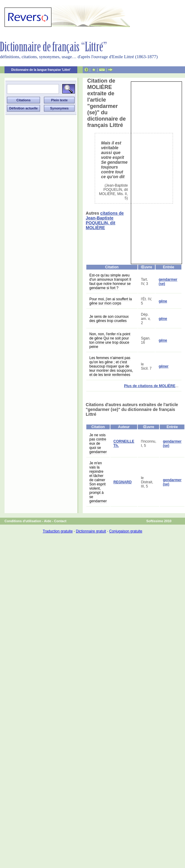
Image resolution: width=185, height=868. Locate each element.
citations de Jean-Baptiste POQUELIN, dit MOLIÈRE (105, 220)
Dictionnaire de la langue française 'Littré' (41, 70)
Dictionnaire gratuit (91, 531)
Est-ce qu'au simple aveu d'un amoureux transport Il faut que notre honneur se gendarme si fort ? (110, 282)
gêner (163, 366)
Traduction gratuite (58, 531)
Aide (48, 521)
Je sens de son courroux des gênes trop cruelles (109, 319)
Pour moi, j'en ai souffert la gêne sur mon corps (111, 301)
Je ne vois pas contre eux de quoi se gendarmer (98, 443)
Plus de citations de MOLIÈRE (150, 386)
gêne (163, 301)
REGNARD (123, 482)
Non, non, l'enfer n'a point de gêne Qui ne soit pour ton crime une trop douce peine (110, 340)
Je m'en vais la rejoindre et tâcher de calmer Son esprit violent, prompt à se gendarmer (98, 482)
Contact (60, 521)
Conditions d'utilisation (23, 521)
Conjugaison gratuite (126, 531)
